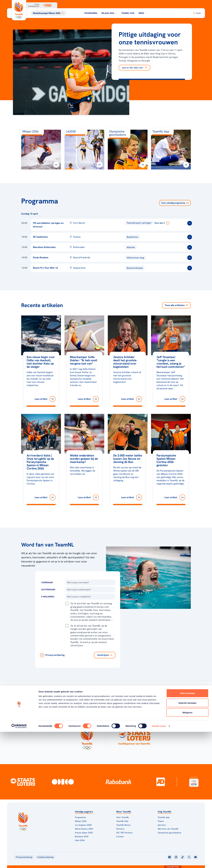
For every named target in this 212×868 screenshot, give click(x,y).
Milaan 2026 (109, 13)
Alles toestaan (187, 829)
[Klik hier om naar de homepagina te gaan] (19, 10)
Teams (161, 821)
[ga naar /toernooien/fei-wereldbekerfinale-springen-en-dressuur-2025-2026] (190, 223)
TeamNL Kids (122, 821)
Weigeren (187, 849)
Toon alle (176, 305)
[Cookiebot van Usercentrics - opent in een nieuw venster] (19, 862)
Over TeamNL (123, 817)
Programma (91, 13)
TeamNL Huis (128, 13)
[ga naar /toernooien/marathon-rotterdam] (190, 247)
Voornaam (47, 582)
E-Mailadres (48, 597)
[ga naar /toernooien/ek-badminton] (190, 237)
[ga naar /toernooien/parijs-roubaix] (190, 258)
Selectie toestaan (187, 839)
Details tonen (159, 862)
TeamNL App (164, 817)
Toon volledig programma (175, 203)
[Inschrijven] (105, 655)
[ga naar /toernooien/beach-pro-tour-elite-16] (190, 268)
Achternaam (48, 590)
